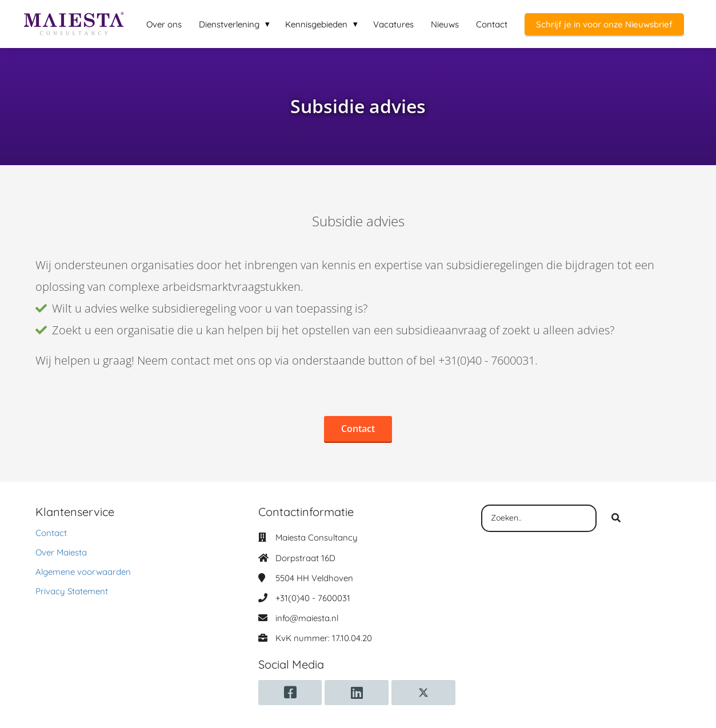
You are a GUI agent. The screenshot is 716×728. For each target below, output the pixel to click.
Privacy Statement (72, 591)
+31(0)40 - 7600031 (313, 598)
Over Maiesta (61, 552)
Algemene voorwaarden (83, 572)
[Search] (616, 518)
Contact (51, 533)
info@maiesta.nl (307, 618)
